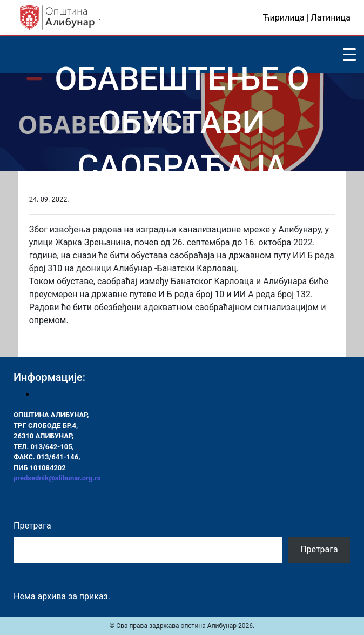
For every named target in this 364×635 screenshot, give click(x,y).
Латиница (331, 18)
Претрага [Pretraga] (319, 549)
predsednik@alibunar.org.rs (57, 478)
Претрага (32, 526)
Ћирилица (284, 18)
